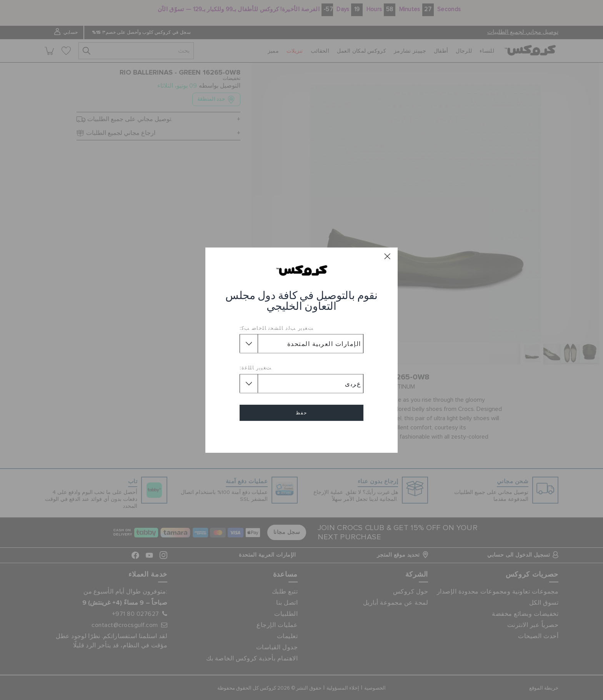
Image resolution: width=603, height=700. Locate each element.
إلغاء (301, 435)
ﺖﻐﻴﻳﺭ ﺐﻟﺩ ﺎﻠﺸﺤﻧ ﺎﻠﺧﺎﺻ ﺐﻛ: (277, 328)
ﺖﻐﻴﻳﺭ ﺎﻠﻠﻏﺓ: (256, 367)
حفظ (301, 413)
